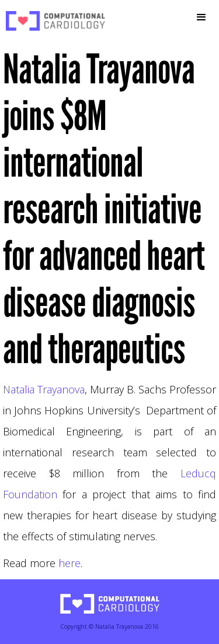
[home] (53, 21)
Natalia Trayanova (44, 389)
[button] (201, 17)
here (69, 563)
